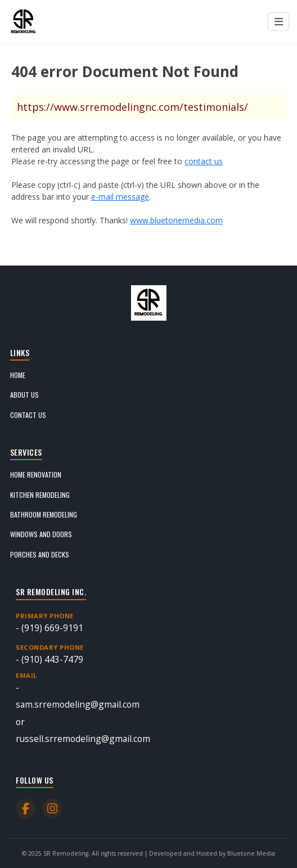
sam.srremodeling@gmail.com (78, 704)
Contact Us (28, 415)
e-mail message (120, 197)
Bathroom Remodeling (44, 514)
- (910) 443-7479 (148, 654)
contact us (204, 161)
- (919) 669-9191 (148, 622)
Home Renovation (36, 475)
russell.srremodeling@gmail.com (83, 739)
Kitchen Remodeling (40, 495)
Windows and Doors (41, 534)
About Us (24, 395)
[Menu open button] (278, 22)
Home (18, 375)
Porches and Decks (40, 554)
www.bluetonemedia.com (176, 220)
